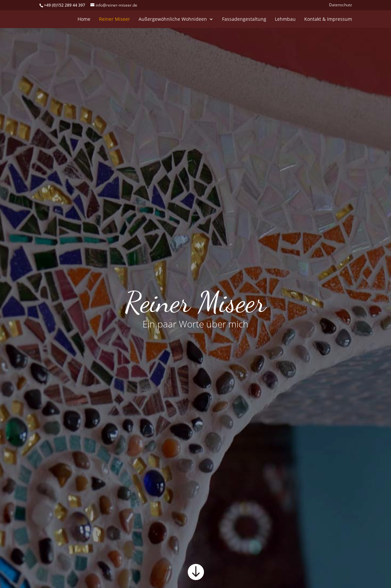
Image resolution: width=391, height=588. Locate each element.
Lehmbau (285, 19)
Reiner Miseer (114, 19)
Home (84, 19)
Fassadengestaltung (244, 19)
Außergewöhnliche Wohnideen (173, 19)
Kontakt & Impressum (328, 19)
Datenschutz (341, 5)
